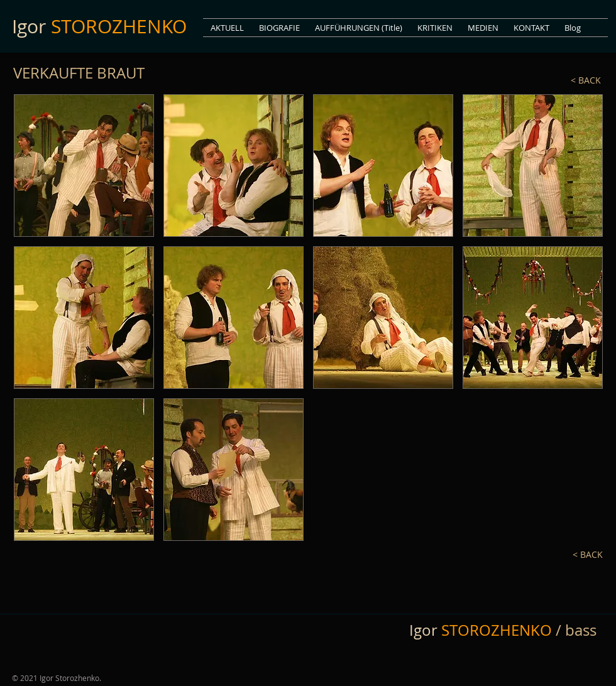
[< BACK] (560, 81)
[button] (483, 28)
